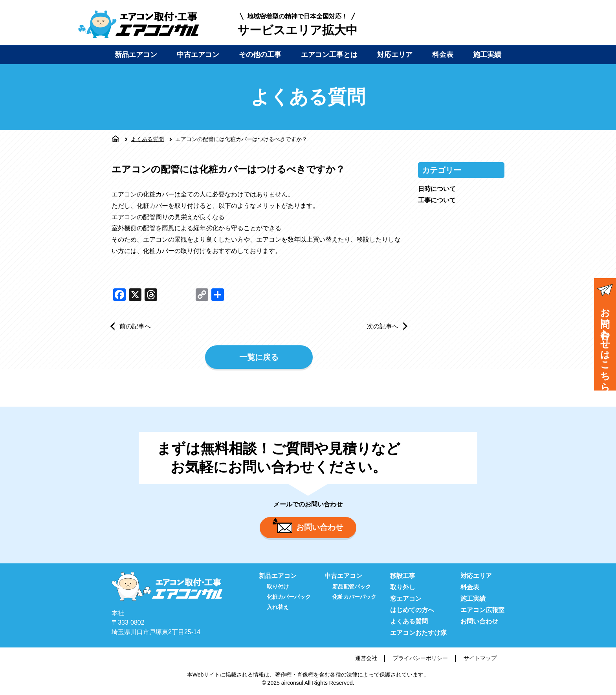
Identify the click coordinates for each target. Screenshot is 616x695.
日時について (437, 189)
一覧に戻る (259, 357)
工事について (437, 200)
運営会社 (366, 658)
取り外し (403, 587)
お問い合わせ (308, 526)
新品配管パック (352, 587)
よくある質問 (147, 139)
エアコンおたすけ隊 (418, 633)
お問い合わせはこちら (605, 335)
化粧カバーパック (289, 597)
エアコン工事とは (329, 55)
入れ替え (278, 607)
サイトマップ (480, 658)
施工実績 (487, 55)
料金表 (443, 55)
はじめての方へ (412, 610)
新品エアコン (136, 55)
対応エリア (395, 55)
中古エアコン (198, 55)
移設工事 (403, 576)
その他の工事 (260, 55)
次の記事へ (383, 326)
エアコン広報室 (482, 610)
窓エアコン (406, 599)
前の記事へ (135, 326)
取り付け (278, 587)
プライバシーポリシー (420, 658)
